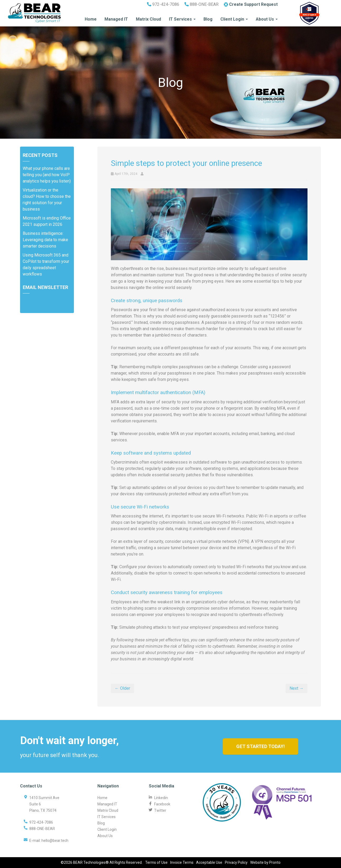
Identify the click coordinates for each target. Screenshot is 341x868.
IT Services (182, 19)
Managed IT (116, 19)
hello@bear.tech (55, 841)
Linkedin (161, 798)
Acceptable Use (209, 862)
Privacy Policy (236, 862)
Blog (208, 19)
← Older (122, 688)
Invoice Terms (182, 862)
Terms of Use (156, 862)
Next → (297, 688)
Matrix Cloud (148, 19)
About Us (267, 19)
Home (91, 19)
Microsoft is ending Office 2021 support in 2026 (47, 221)
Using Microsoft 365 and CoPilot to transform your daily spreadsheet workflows (46, 265)
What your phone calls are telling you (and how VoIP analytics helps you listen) (47, 175)
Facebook (162, 804)
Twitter (160, 810)
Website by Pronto (265, 862)
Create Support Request (251, 4)
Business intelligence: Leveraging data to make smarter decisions (45, 240)
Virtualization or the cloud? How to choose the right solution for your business (47, 200)
